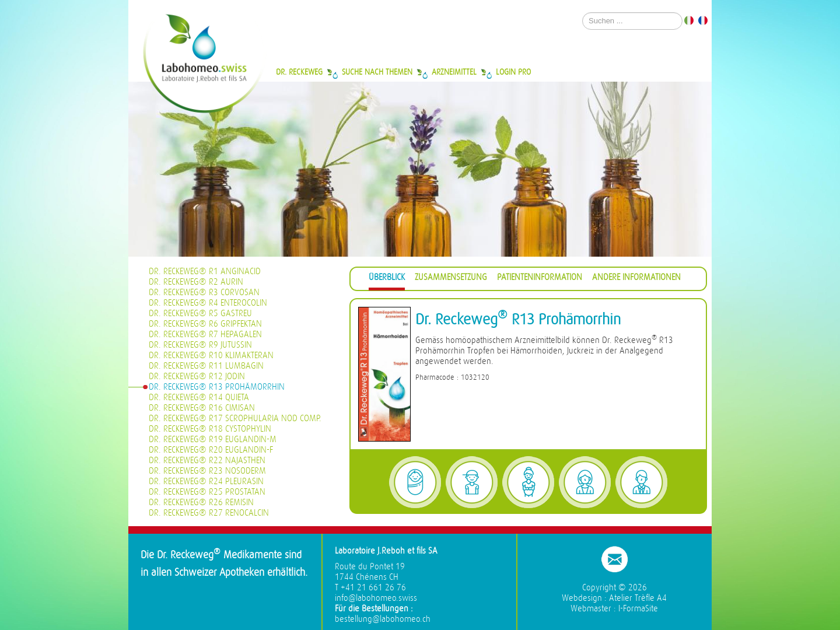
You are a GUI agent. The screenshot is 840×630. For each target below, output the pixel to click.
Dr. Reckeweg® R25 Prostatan (207, 492)
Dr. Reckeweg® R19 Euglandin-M (213, 440)
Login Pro (513, 72)
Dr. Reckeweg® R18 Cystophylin (210, 429)
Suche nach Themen (377, 72)
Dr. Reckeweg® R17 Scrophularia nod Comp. (235, 419)
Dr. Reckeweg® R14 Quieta (199, 398)
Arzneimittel (454, 72)
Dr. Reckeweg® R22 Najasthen (207, 461)
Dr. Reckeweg (299, 72)
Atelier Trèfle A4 (638, 598)
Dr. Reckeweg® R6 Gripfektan (205, 324)
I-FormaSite (638, 609)
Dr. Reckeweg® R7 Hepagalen (205, 335)
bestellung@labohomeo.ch (383, 619)
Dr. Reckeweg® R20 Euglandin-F (211, 450)
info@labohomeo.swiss (376, 598)
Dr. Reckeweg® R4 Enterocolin (208, 303)
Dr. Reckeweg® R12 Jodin (197, 377)
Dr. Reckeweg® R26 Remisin (201, 503)
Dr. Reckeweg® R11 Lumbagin (206, 366)
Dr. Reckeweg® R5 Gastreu (200, 314)
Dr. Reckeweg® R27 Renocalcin (209, 513)
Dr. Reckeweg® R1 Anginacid (205, 272)
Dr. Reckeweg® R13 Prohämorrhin (217, 387)
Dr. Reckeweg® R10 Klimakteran (211, 356)
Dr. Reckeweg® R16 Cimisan (202, 408)
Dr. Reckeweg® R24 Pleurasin (206, 482)
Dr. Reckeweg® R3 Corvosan (204, 293)
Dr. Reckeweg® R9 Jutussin (200, 345)
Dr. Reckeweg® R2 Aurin (196, 282)
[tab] (387, 279)
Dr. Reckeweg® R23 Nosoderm (207, 471)
